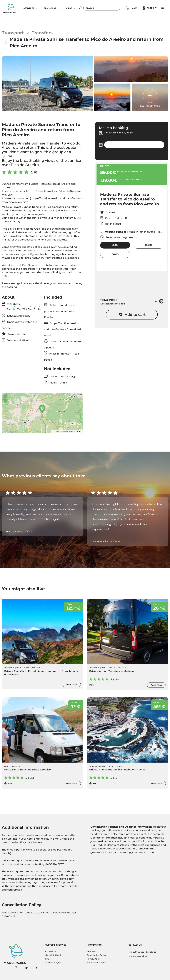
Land (104, 668)
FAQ (47, 959)
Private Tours (114, 766)
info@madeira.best (138, 956)
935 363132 (151, 952)
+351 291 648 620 (136, 952)
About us (91, 951)
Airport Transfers (117, 668)
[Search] (102, 8)
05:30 (148, 245)
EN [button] (162, 8)
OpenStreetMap (62, 431)
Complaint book (53, 955)
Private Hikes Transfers (28, 668)
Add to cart (132, 315)
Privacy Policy (94, 959)
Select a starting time (117, 237)
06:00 (115, 254)
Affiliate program (54, 962)
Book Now (71, 684)
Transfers (42, 33)
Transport (13, 33)
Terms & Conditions (96, 962)
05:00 (115, 245)
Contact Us (51, 951)
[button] (36, 8)
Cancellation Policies (97, 955)
